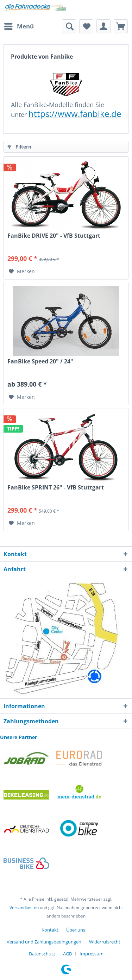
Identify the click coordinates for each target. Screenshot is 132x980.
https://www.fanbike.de (75, 114)
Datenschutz (42, 954)
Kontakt (50, 930)
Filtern (19, 147)
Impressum (92, 954)
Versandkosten (24, 907)
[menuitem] (19, 26)
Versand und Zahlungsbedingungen (44, 942)
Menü (19, 25)
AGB (67, 954)
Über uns (76, 930)
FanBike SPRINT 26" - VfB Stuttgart (56, 488)
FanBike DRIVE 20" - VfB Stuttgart (54, 236)
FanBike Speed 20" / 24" (40, 361)
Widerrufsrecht (105, 942)
